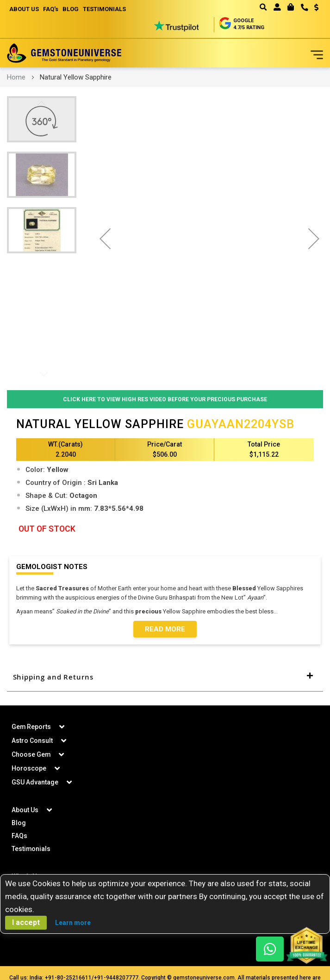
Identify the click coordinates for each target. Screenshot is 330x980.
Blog (19, 823)
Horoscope (29, 769)
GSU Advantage (35, 783)
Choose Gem (31, 755)
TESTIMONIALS (106, 9)
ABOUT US (24, 9)
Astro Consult (32, 741)
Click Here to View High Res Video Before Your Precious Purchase (165, 399)
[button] (313, 8)
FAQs (19, 836)
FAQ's (51, 9)
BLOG (72, 9)
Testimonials (31, 849)
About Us (25, 810)
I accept (26, 922)
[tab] (165, 678)
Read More (165, 630)
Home (16, 77)
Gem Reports (31, 727)
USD (316, 7)
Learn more (73, 923)
